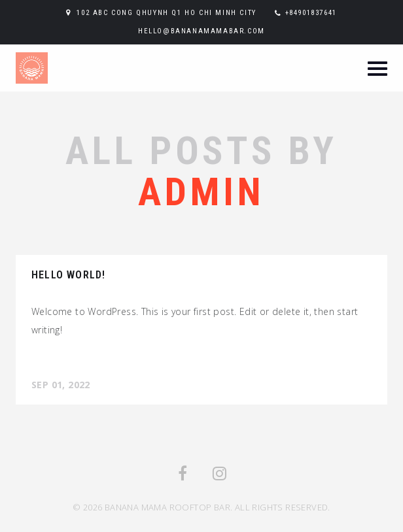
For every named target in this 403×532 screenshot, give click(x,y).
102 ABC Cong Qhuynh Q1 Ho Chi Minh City (166, 13)
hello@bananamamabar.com (201, 31)
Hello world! (68, 275)
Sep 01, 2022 (61, 385)
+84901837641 (311, 13)
